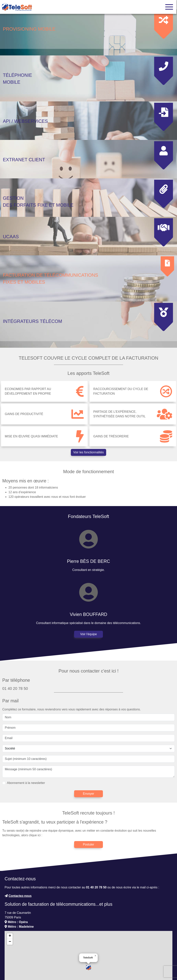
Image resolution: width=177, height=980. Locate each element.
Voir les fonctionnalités (88, 422)
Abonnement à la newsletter (26, 752)
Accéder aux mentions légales (109, 972)
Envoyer (89, 763)
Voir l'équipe (89, 604)
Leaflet (111, 966)
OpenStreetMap (139, 966)
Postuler (89, 814)
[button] (88, 937)
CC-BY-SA (166, 966)
